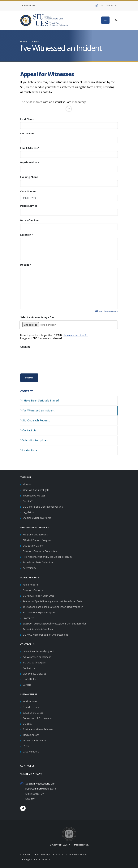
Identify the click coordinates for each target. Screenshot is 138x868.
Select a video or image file (37, 317)
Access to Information (35, 740)
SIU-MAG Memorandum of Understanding (46, 635)
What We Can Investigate (37, 490)
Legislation (29, 512)
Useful (29, 450)
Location (26, 235)
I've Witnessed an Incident (38, 657)
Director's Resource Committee (41, 551)
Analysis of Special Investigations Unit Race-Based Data (54, 601)
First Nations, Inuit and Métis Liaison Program (48, 557)
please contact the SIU (76, 335)
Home (24, 42)
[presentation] (49, 361)
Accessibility (30, 568)
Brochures (29, 618)
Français (29, 5)
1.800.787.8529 (106, 5)
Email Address (29, 148)
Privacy (59, 854)
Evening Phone (29, 177)
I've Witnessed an (37, 410)
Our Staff (28, 501)
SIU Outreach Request (35, 663)
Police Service (29, 206)
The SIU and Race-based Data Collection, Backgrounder (54, 607)
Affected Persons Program (38, 540)
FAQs (26, 746)
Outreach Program (33, 546)
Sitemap (27, 854)
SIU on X (27, 724)
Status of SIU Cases (34, 713)
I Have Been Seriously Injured (40, 651)
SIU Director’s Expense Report (40, 612)
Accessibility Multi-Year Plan (38, 629)
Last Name (27, 134)
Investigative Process (35, 496)
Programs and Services (36, 535)
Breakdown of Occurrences (38, 718)
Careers (27, 685)
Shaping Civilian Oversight (37, 518)
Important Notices (79, 854)
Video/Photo (34, 440)
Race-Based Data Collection (38, 562)
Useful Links (30, 679)
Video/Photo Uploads (35, 674)
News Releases (32, 707)
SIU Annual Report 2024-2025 (39, 596)
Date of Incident (30, 221)
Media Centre (30, 702)
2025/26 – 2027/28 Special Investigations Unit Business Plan (56, 624)
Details (25, 265)
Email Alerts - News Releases (39, 729)
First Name (27, 119)
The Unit (28, 484)
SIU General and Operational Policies (44, 507)
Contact (36, 42)
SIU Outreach (35, 420)
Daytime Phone (30, 163)
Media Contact (31, 735)
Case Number (28, 192)
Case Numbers (31, 752)
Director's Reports (33, 590)
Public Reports (31, 585)
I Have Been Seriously (39, 400)
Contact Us (29, 668)
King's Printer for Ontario (37, 859)
